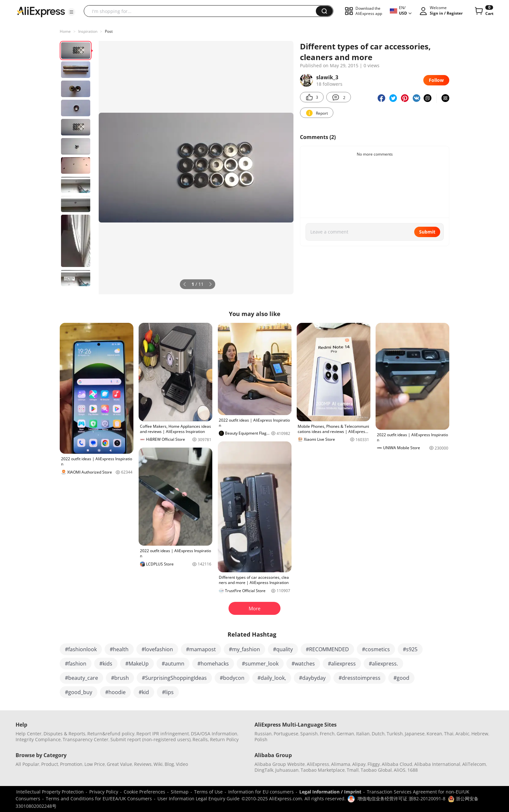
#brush (120, 678)
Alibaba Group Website (280, 764)
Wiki (158, 764)
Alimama (341, 764)
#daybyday (312, 678)
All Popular (27, 764)
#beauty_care (81, 678)
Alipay (359, 764)
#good (401, 678)
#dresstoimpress (360, 678)
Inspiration (88, 31)
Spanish (309, 734)
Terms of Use (208, 792)
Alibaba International (437, 764)
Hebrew (480, 734)
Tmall (353, 770)
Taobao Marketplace (323, 770)
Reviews (143, 764)
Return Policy (224, 739)
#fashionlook (81, 649)
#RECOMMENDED (327, 649)
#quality (283, 649)
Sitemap (180, 792)
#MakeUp (137, 664)
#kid (144, 692)
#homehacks (213, 664)
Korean (434, 734)
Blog (169, 764)
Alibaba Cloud (397, 764)
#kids (106, 664)
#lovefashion (157, 649)
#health (119, 649)
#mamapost (201, 649)
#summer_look (260, 664)
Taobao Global (376, 770)
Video (182, 764)
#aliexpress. (383, 664)
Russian (263, 734)
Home (65, 31)
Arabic (462, 734)
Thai (449, 734)
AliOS (400, 770)
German (345, 734)
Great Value (119, 764)
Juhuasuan (287, 770)
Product (50, 764)
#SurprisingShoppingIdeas (174, 678)
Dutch (378, 734)
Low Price (95, 764)
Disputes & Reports (64, 734)
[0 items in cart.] (484, 11)
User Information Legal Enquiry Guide (199, 799)
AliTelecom (474, 764)
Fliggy (374, 764)
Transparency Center (86, 739)
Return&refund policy (111, 734)
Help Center (29, 734)
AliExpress (318, 764)
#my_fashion (244, 649)
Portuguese (286, 734)
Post (109, 31)
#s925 (410, 649)
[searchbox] (202, 11)
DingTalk (264, 770)
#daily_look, (272, 678)
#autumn (173, 664)
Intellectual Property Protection (50, 792)
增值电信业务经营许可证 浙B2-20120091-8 (401, 799)
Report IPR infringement (163, 734)
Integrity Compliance (38, 739)
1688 (413, 770)
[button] (71, 12)
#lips (168, 692)
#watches (303, 664)
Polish (261, 739)
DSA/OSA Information (214, 734)
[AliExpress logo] (41, 11)
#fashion (76, 664)
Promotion (71, 764)
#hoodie (115, 692)
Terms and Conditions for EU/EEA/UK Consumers (99, 799)
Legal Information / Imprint (330, 792)
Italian (363, 734)
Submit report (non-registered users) (150, 739)
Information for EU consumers (261, 792)
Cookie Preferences (144, 792)
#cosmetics (376, 649)
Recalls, (201, 739)
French (327, 734)
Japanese (415, 734)
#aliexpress (342, 664)
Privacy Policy (104, 792)
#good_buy (79, 692)
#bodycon (232, 678)
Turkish (395, 734)
